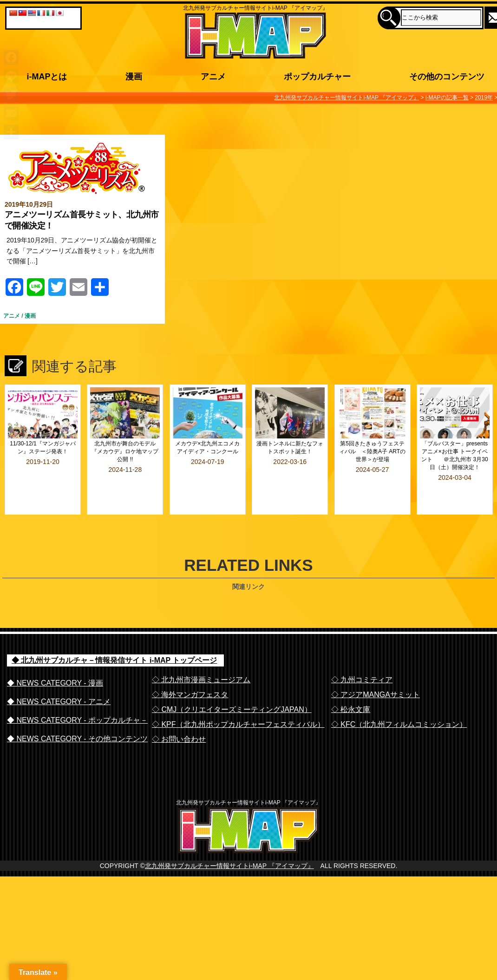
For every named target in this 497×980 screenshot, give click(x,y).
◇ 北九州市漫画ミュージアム (201, 658)
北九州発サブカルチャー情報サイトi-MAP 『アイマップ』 (229, 861)
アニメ (12, 316)
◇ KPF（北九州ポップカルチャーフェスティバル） (238, 703)
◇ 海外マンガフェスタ (190, 673)
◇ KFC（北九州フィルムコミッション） (399, 703)
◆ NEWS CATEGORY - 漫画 (55, 662)
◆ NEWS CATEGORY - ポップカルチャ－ (77, 699)
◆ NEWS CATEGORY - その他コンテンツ (77, 717)
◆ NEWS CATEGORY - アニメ (59, 680)
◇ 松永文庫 (351, 688)
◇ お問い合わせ (179, 718)
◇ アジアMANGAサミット (376, 673)
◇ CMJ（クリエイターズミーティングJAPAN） (232, 688)
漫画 (30, 316)
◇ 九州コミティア (362, 658)
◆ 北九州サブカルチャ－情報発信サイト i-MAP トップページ (114, 639)
